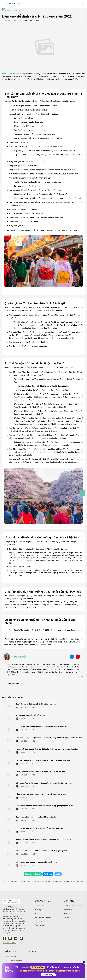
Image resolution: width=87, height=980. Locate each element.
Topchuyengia (41, 645)
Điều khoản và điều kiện (14, 960)
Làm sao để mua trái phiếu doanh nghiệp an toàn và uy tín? (40, 828)
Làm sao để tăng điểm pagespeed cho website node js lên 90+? (42, 726)
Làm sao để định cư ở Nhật (14, 74)
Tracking (38, 910)
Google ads (39, 921)
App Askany (68, 910)
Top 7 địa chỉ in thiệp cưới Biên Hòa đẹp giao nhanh (37, 704)
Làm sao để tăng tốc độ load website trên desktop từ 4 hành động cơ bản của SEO (49, 738)
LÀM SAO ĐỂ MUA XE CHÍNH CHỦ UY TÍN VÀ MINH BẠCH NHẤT (42, 794)
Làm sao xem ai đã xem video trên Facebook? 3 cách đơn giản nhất (43, 760)
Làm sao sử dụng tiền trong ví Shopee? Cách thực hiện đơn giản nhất (44, 783)
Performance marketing (43, 917)
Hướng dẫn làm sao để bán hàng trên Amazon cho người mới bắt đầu (44, 839)
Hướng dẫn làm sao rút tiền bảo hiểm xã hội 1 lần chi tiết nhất (41, 772)
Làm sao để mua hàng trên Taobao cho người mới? (36, 862)
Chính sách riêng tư (12, 956)
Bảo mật (67, 914)
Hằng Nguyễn (19, 657)
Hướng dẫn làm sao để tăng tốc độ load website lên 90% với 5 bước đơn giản (47, 749)
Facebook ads (40, 925)
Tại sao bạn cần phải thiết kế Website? (31, 715)
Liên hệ (66, 917)
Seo (36, 914)
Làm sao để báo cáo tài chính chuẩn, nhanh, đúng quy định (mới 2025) (44, 806)
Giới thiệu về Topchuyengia (74, 906)
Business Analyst (41, 906)
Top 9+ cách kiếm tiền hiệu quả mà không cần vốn (36, 817)
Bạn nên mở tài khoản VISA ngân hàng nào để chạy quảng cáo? (42, 851)
